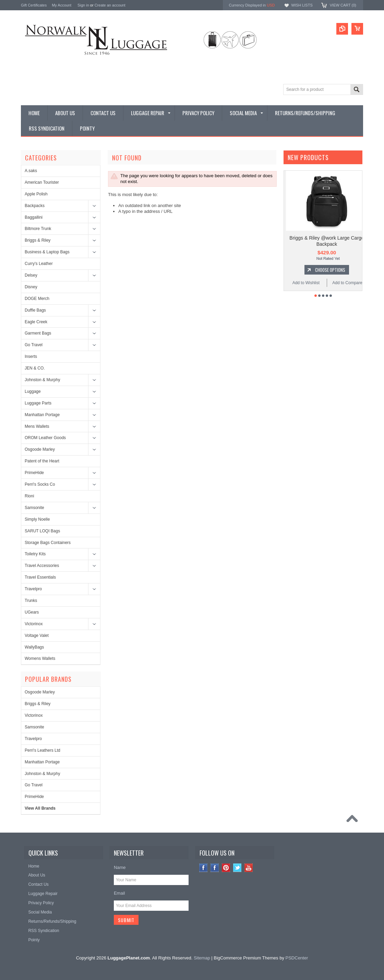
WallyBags (34, 647)
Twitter (237, 868)
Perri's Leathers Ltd (43, 750)
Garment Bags (38, 333)
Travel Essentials (40, 577)
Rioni (29, 496)
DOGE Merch (37, 299)
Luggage (33, 391)
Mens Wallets (37, 426)
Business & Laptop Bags (47, 252)
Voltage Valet (37, 636)
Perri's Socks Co (40, 484)
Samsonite (34, 508)
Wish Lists (302, 5)
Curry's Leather (39, 264)
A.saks (31, 171)
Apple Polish (36, 194)
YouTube (249, 868)
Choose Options (330, 270)
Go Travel (34, 345)
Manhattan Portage (42, 415)
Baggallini (34, 217)
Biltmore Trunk (38, 229)
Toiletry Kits (35, 554)
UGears (32, 612)
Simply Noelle (37, 519)
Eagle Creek (36, 322)
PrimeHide (34, 473)
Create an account (110, 5)
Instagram (203, 868)
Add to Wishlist (306, 283)
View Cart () (343, 5)
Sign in (83, 5)
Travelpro (33, 589)
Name (120, 867)
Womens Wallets (40, 658)
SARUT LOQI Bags (42, 531)
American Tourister (42, 182)
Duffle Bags (35, 310)
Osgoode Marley (40, 449)
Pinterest (226, 868)
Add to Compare (347, 283)
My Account (62, 5)
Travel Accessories (42, 566)
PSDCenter (297, 958)
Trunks (31, 601)
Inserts (31, 356)
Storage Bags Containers (48, 543)
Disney (31, 287)
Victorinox (34, 624)
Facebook (215, 868)
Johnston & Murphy (42, 380)
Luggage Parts (38, 403)
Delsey (31, 275)
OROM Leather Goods (45, 438)
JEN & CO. (35, 368)
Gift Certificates (34, 5)
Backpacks (35, 206)
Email (119, 893)
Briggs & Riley (38, 240)
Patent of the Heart (42, 461)
